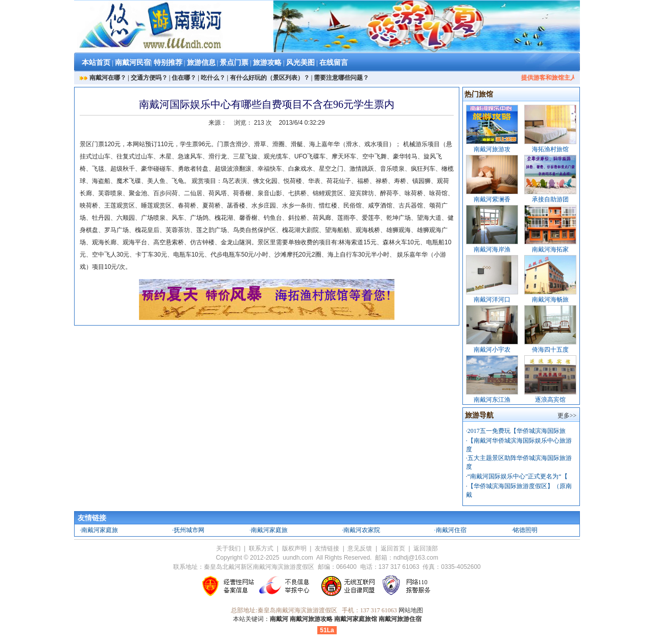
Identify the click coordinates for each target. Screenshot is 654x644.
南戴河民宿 (133, 63)
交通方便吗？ (149, 78)
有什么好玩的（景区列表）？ (270, 78)
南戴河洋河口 (492, 300)
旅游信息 (201, 63)
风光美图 (300, 63)
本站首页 (96, 63)
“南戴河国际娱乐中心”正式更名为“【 (518, 476)
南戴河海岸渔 (492, 249)
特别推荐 (168, 63)
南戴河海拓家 (550, 249)
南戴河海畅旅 (550, 300)
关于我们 (228, 548)
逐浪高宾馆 (550, 400)
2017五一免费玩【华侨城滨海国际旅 (517, 431)
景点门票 (234, 63)
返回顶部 (426, 548)
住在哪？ (184, 78)
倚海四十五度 (550, 350)
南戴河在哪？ (108, 78)
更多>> (567, 416)
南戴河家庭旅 (100, 530)
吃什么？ (213, 78)
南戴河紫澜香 (492, 199)
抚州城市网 (189, 530)
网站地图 (411, 610)
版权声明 (294, 548)
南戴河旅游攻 (492, 149)
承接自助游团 (550, 199)
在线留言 (334, 63)
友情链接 (327, 548)
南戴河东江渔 (492, 400)
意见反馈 (360, 548)
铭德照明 (525, 530)
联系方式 (261, 548)
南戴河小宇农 (492, 350)
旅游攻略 (267, 63)
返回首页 (393, 548)
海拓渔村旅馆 (550, 149)
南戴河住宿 (451, 530)
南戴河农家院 (362, 530)
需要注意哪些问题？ (341, 78)
